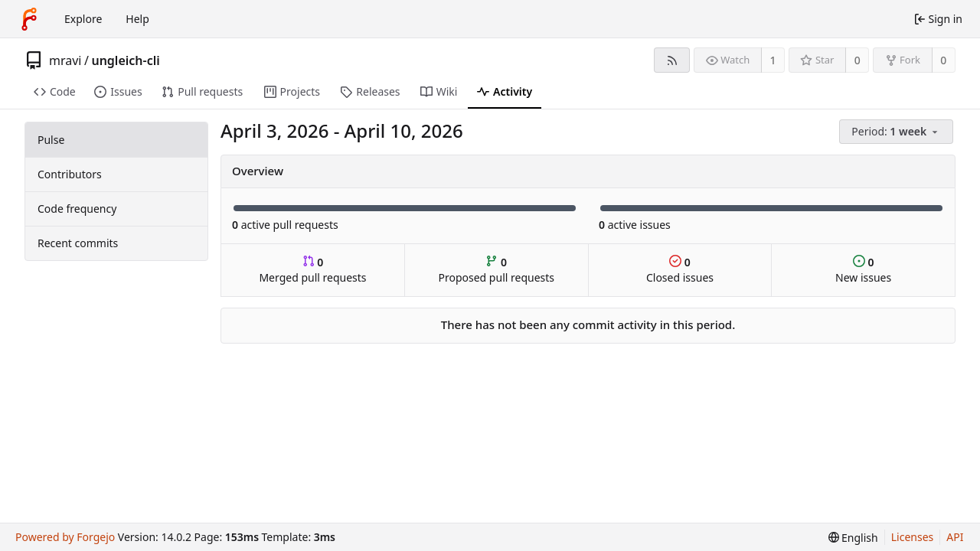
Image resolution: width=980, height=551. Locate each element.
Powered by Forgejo (65, 537)
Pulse (51, 140)
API (955, 537)
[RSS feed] (672, 60)
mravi (65, 60)
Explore (83, 19)
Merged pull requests (312, 270)
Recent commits (78, 243)
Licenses (913, 537)
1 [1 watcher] (773, 60)
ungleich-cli (125, 60)
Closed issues (680, 270)
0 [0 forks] (943, 60)
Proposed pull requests (497, 270)
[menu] (897, 132)
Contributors (70, 174)
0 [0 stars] (857, 60)
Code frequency (77, 209)
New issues (863, 270)
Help (137, 19)
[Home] (29, 19)
